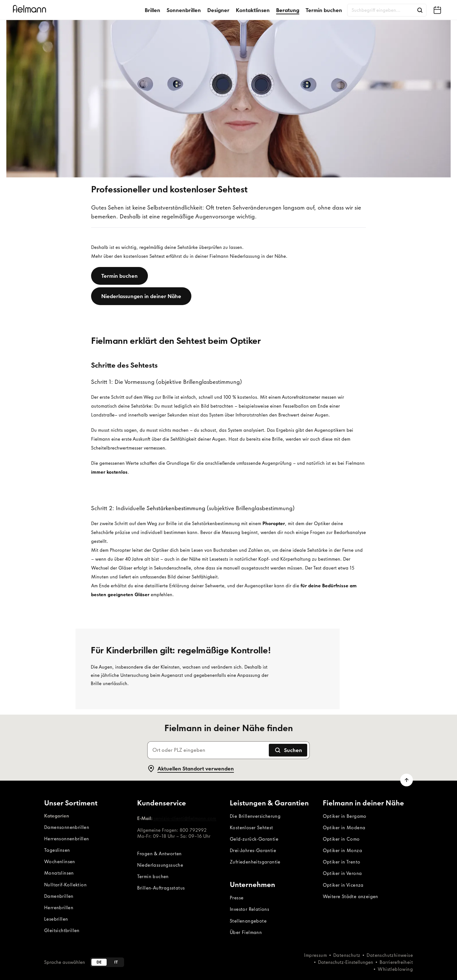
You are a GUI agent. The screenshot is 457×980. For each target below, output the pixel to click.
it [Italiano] (116, 962)
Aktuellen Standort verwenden (191, 769)
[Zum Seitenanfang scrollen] (407, 780)
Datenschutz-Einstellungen (346, 962)
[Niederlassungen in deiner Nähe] (141, 296)
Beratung (288, 10)
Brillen (152, 10)
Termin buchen (324, 10)
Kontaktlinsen (253, 10)
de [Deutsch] (99, 962)
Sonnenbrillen (184, 10)
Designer (218, 10)
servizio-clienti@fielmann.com (185, 818)
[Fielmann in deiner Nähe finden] (437, 10)
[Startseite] (30, 10)
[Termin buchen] (119, 276)
